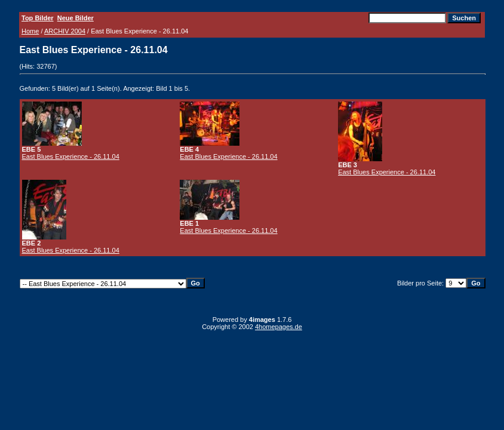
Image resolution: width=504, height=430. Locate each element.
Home (30, 31)
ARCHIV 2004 (65, 31)
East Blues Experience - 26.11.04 (71, 156)
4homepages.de (279, 327)
